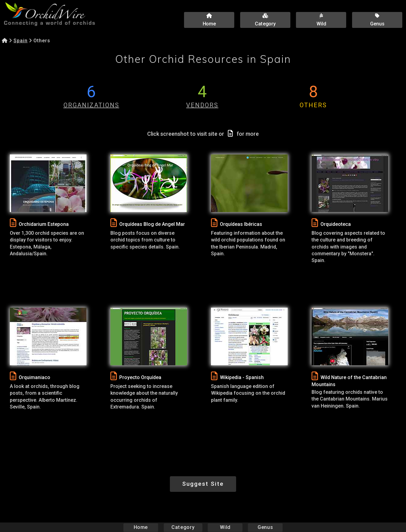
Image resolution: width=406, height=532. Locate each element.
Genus (265, 527)
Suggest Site (203, 484)
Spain (21, 41)
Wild (225, 527)
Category (183, 527)
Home (141, 527)
